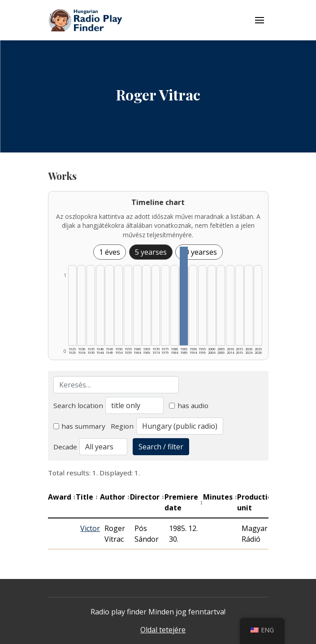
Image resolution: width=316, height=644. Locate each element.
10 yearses (199, 252)
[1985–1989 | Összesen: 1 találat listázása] (184, 296)
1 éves (110, 252)
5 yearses (151, 252)
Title (87, 497)
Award (62, 497)
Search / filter (161, 447)
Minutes (220, 497)
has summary (80, 426)
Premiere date (184, 502)
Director (147, 497)
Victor (90, 528)
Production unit (259, 502)
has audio (189, 405)
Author (115, 497)
